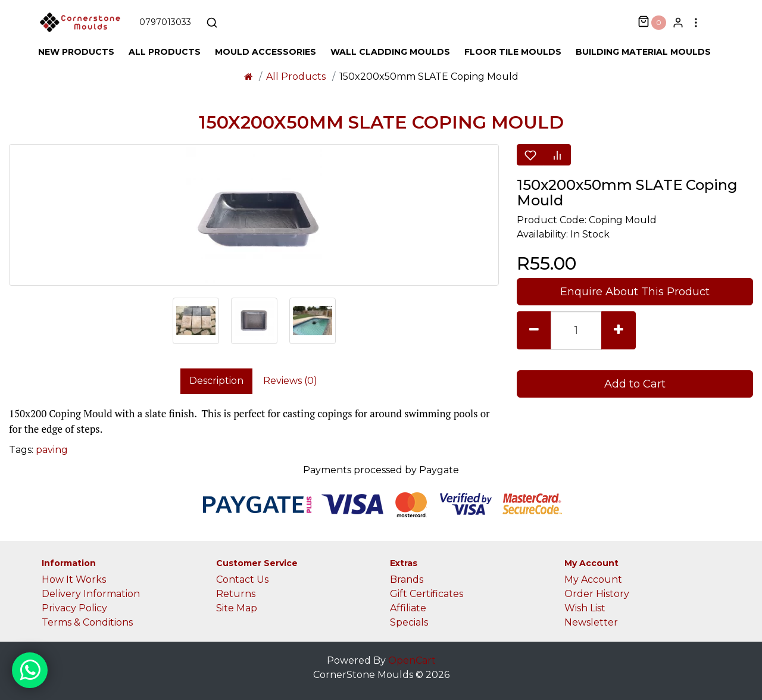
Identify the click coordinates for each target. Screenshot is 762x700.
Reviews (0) (290, 381)
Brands (407, 579)
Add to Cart (635, 384)
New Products (76, 52)
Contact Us (242, 579)
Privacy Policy (74, 608)
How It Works (74, 579)
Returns (236, 594)
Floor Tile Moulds (513, 52)
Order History (597, 594)
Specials (409, 622)
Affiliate (408, 608)
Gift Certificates (427, 594)
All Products (165, 52)
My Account (593, 579)
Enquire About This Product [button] (635, 292)
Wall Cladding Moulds (390, 52)
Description (216, 381)
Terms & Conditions (87, 622)
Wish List (585, 608)
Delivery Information (91, 594)
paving (52, 450)
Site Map (237, 608)
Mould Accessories (266, 52)
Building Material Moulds (643, 52)
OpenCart (412, 660)
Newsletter (591, 622)
